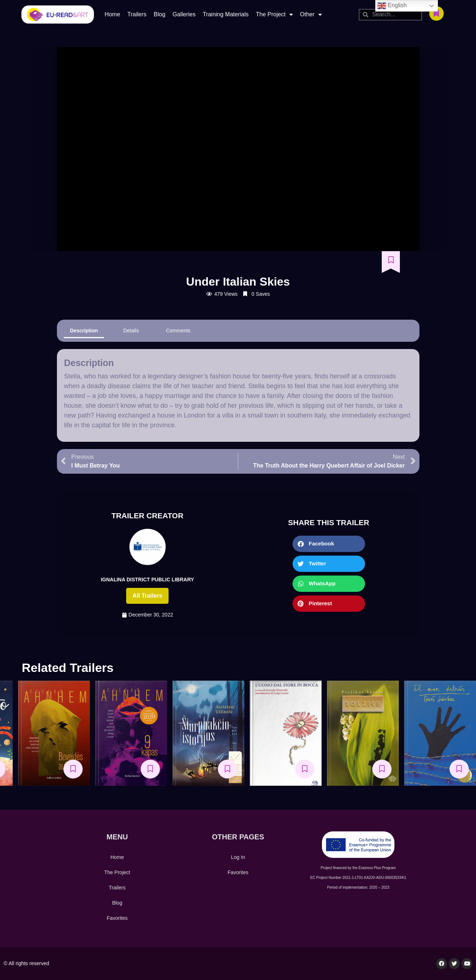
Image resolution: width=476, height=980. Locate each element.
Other (311, 14)
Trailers (137, 14)
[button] (329, 544)
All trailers (148, 596)
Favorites (117, 918)
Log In (238, 857)
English (392, 6)
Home (113, 14)
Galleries (184, 14)
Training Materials (226, 14)
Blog (160, 14)
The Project (274, 14)
